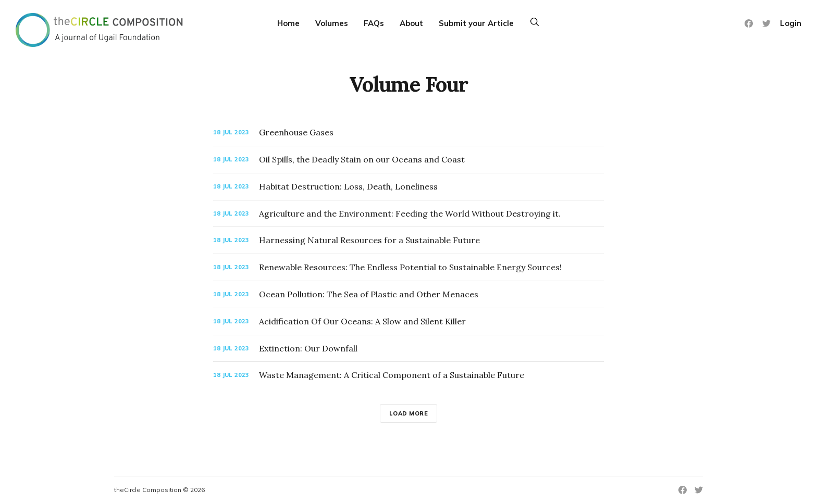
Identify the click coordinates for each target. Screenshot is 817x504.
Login (791, 23)
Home (288, 23)
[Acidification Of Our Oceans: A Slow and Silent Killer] (408, 322)
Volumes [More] (332, 23)
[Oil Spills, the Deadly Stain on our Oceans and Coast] (408, 160)
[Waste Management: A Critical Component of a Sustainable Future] (408, 375)
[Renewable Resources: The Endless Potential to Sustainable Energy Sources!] (408, 267)
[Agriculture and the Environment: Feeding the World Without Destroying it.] (408, 214)
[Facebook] (749, 23)
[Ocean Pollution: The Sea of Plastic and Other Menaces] (408, 294)
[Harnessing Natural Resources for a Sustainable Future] (408, 240)
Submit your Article (476, 23)
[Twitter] (766, 23)
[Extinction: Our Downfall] (408, 349)
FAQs (374, 23)
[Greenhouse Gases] (408, 133)
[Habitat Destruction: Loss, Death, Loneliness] (408, 187)
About (411, 23)
